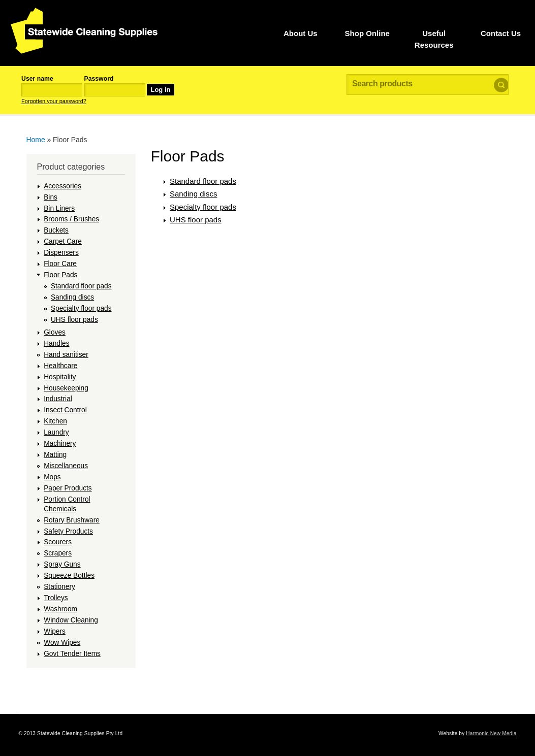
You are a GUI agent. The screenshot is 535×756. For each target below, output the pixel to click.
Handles (56, 343)
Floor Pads (60, 275)
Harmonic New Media (491, 733)
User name (37, 79)
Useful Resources (434, 39)
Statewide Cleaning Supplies (84, 31)
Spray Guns (62, 564)
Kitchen (55, 421)
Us (301, 33)
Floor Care (60, 264)
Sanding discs (72, 297)
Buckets (56, 230)
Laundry (56, 432)
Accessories (62, 186)
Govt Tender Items (72, 654)
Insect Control (65, 410)
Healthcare (60, 366)
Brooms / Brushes (71, 219)
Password (99, 79)
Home (36, 140)
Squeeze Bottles (69, 576)
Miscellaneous (66, 466)
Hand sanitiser (66, 355)
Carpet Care (63, 241)
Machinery (60, 443)
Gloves (55, 332)
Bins (51, 197)
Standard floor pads (81, 286)
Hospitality (60, 377)
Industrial (58, 399)
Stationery (59, 587)
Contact (501, 33)
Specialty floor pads (81, 308)
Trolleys (56, 598)
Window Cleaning (71, 620)
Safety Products (68, 531)
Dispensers (61, 253)
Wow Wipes (62, 643)
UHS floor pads (74, 320)
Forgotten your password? (54, 101)
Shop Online (367, 33)
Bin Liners (59, 208)
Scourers (58, 542)
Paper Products (68, 488)
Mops (52, 477)
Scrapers (58, 553)
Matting (55, 455)
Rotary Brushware (72, 520)
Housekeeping (66, 388)
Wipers (55, 631)
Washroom (60, 609)
